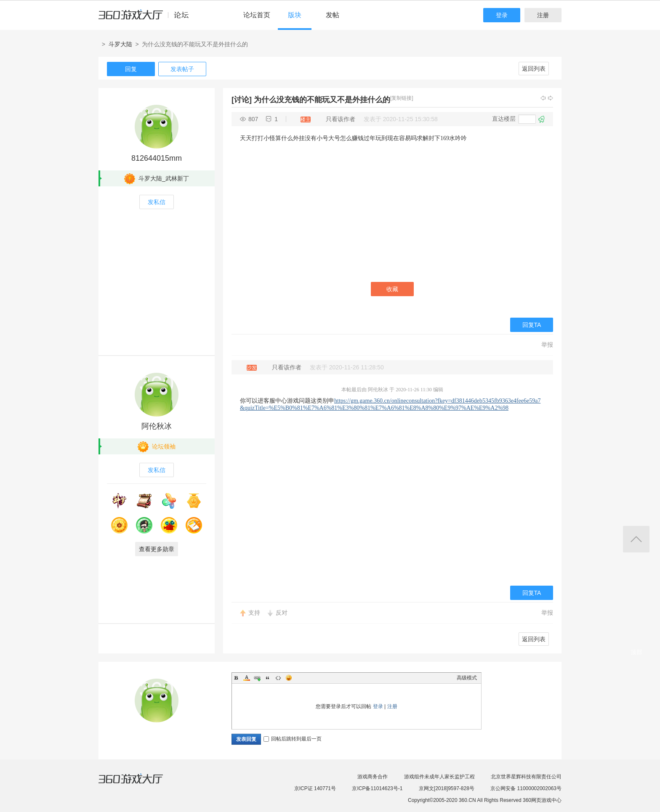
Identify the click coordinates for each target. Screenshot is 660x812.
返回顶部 (636, 539)
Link (257, 678)
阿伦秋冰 (157, 426)
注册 (543, 15)
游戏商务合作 (373, 777)
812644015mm (157, 158)
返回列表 (534, 69)
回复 (131, 69)
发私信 (157, 202)
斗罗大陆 (120, 44)
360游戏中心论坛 (147, 19)
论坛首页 (257, 15)
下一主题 (551, 98)
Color (247, 678)
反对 (282, 613)
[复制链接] (402, 98)
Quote (268, 678)
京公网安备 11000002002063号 (526, 788)
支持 (254, 613)
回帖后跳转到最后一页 (293, 739)
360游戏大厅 (139, 784)
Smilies (289, 678)
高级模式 (467, 678)
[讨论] (242, 100)
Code (278, 678)
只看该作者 (341, 119)
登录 (502, 15)
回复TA (532, 325)
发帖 (333, 15)
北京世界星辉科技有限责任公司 (526, 777)
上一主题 (543, 98)
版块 (295, 15)
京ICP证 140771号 (315, 788)
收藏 (392, 289)
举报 (547, 345)
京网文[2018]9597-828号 (447, 788)
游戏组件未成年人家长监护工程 (439, 777)
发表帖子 (182, 69)
